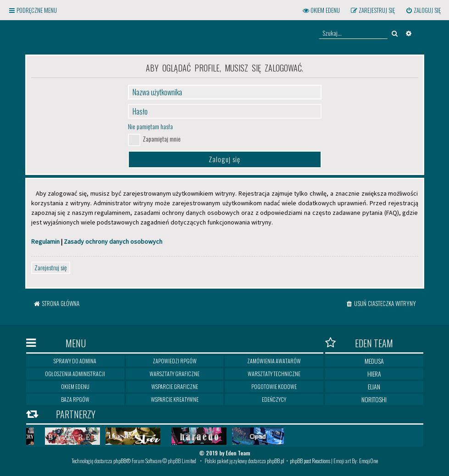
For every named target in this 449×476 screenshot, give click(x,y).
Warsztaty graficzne (175, 374)
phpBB (120, 461)
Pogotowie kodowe (274, 386)
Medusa (374, 361)
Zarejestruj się (51, 267)
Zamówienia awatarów (274, 361)
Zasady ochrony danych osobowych (113, 241)
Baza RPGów (75, 399)
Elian (374, 386)
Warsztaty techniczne (274, 374)
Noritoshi (374, 399)
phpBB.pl (276, 461)
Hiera (374, 374)
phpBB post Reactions (310, 461)
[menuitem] (423, 10)
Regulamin (45, 241)
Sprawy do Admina (75, 361)
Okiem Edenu (75, 386)
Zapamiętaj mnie (162, 139)
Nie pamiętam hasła (150, 126)
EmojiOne (369, 461)
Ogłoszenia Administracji (75, 374)
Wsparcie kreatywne (175, 399)
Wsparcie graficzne (175, 386)
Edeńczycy (274, 399)
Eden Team (359, 343)
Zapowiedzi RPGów (175, 361)
